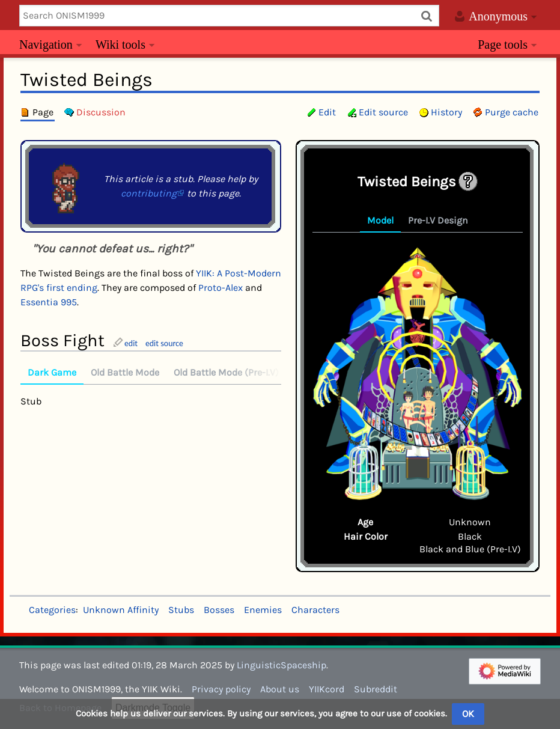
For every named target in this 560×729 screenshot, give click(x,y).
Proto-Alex (221, 288)
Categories (52, 610)
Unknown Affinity (121, 610)
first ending (72, 288)
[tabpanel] (418, 374)
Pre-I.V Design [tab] (438, 220)
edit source (164, 343)
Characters (315, 610)
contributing (149, 193)
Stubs (181, 610)
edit (131, 343)
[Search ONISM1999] (229, 16)
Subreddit (376, 689)
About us (280, 689)
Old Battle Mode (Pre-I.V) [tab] (226, 372)
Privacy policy (221, 689)
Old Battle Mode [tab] (125, 372)
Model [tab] (380, 220)
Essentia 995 (49, 302)
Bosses (219, 610)
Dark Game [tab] (52, 372)
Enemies (263, 610)
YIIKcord (327, 689)
